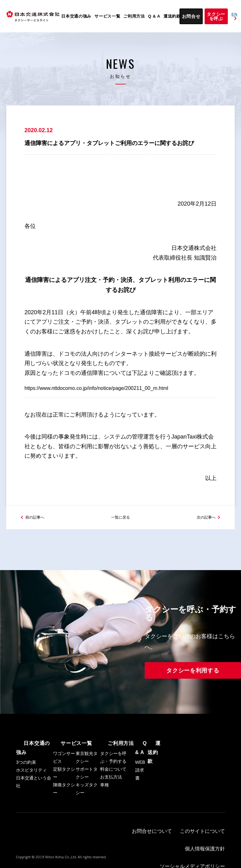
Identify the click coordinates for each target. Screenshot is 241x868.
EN (235, 16)
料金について (113, 784)
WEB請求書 (140, 784)
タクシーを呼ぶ (216, 16)
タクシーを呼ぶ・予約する (113, 772)
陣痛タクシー (64, 803)
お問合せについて (129, 839)
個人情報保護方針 (206, 839)
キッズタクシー (87, 803)
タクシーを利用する (193, 686)
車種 (104, 799)
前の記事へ (38, 532)
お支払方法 (111, 791)
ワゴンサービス (64, 772)
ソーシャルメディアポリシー (157, 844)
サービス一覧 (107, 16)
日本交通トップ (206, 850)
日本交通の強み (76, 16)
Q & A (154, 16)
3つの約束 (26, 768)
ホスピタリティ (31, 776)
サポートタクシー (87, 787)
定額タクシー (64, 787)
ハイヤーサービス (205, 844)
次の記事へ (203, 532)
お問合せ (191, 16)
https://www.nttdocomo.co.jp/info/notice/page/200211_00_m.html (105, 396)
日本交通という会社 (34, 787)
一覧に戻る (120, 532)
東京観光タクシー (87, 772)
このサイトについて (168, 839)
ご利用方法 (134, 16)
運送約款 (172, 16)
